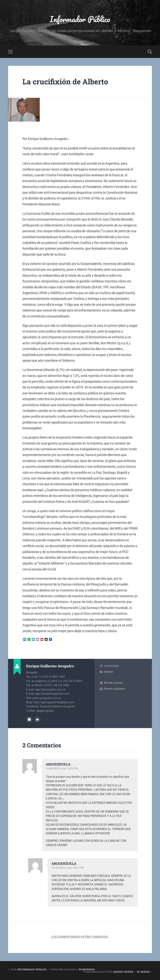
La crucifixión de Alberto (65, 82)
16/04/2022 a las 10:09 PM (62, 769)
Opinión (108, 672)
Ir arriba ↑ (144, 972)
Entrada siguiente (114, 689)
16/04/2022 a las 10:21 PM (68, 868)
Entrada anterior (113, 683)
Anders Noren (123, 972)
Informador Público (80, 19)
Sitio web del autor (37, 719)
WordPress (87, 969)
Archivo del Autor (29, 719)
